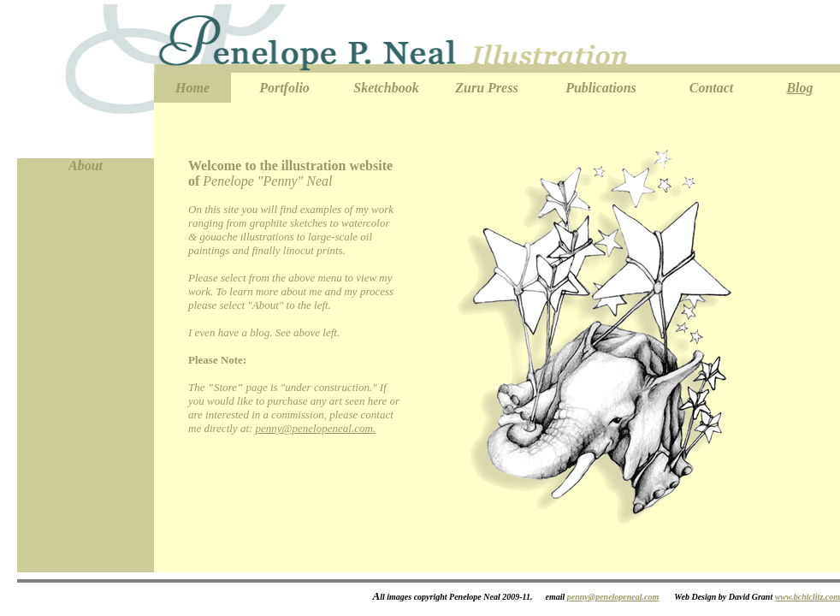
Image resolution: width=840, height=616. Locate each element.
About (86, 166)
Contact (712, 88)
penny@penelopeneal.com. (316, 428)
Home (192, 88)
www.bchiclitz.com (807, 597)
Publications (601, 88)
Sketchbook (386, 88)
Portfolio (284, 88)
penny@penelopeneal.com (613, 597)
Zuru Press (486, 88)
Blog (799, 88)
